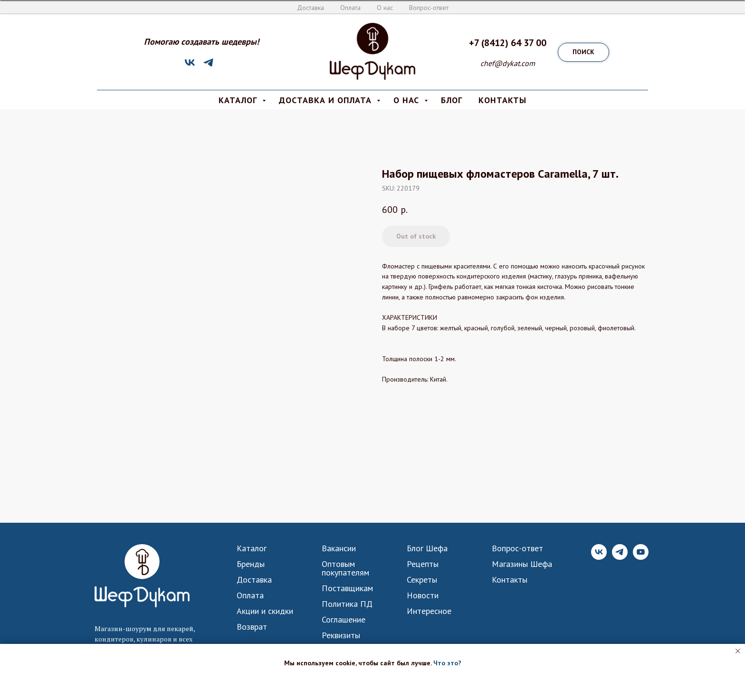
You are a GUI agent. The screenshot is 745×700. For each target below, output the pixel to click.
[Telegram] (208, 66)
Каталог (252, 548)
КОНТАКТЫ (502, 100)
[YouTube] (641, 557)
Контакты (510, 580)
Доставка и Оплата (327, 100)
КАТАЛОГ (239, 100)
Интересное (429, 611)
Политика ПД (347, 604)
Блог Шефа (427, 548)
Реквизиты (341, 635)
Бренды (251, 564)
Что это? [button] (447, 663)
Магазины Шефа (522, 564)
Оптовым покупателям (345, 568)
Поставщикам (347, 588)
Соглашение (344, 620)
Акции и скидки (265, 611)
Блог (452, 100)
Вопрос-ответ (429, 8)
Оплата (350, 8)
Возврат (252, 627)
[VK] (190, 66)
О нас (385, 8)
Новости (423, 595)
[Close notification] (738, 651)
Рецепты (423, 564)
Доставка (310, 8)
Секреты (422, 580)
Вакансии (339, 548)
